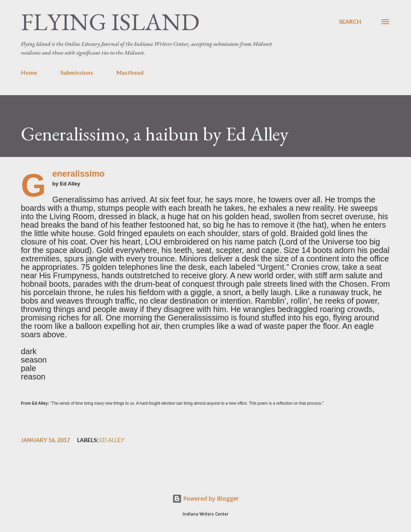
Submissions (77, 72)
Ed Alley (112, 440)
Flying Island (110, 22)
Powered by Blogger (205, 498)
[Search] (350, 22)
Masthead (130, 72)
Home (29, 72)
